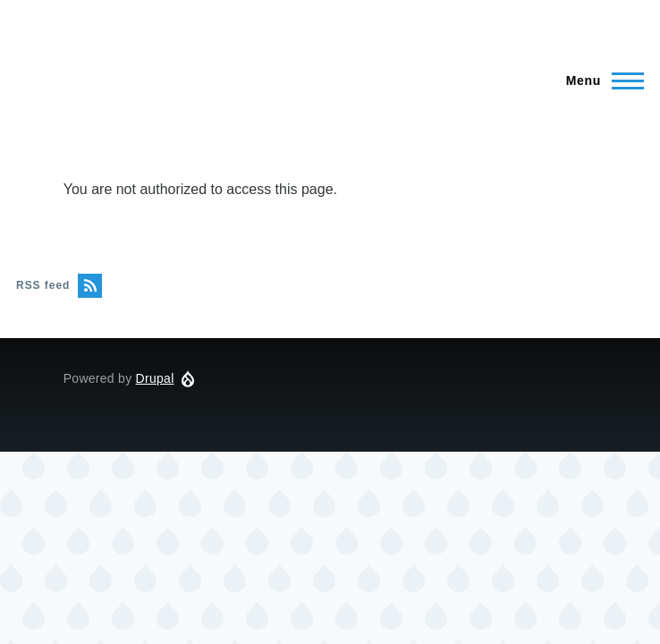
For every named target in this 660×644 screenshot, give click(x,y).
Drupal (155, 378)
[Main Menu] (600, 80)
